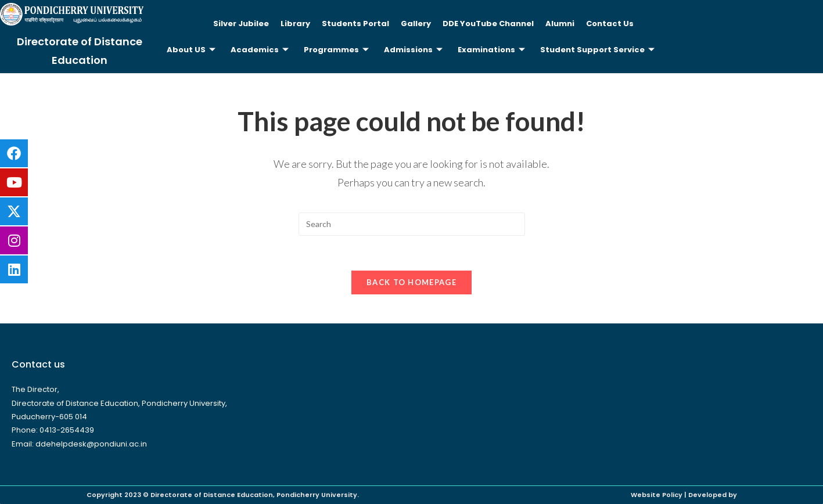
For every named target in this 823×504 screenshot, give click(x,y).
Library (295, 24)
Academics (260, 50)
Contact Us (610, 24)
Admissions (413, 50)
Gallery (416, 24)
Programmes (336, 50)
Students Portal (355, 24)
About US (191, 50)
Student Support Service (597, 50)
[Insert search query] (412, 224)
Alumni (560, 24)
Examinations (491, 50)
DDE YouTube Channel (488, 24)
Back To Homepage (411, 282)
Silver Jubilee (241, 24)
